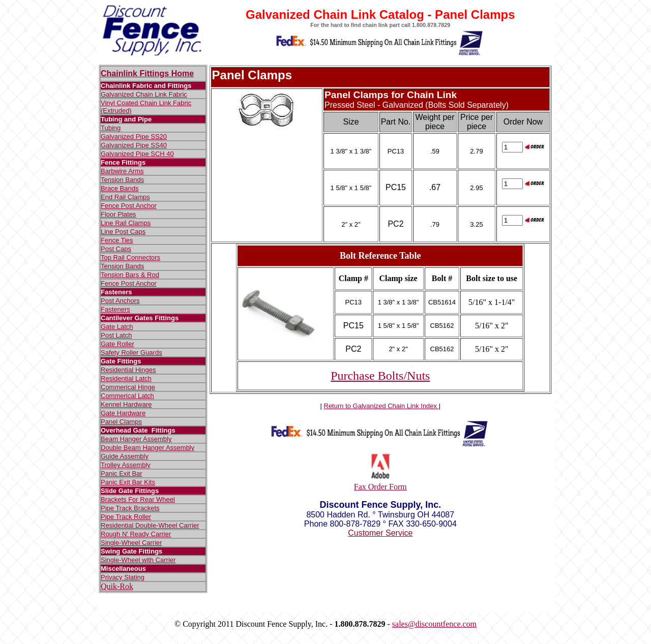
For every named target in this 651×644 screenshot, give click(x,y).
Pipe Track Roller (126, 517)
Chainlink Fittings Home (147, 73)
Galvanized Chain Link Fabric (144, 94)
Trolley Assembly (126, 465)
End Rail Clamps (125, 197)
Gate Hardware (123, 413)
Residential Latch (126, 378)
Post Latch (116, 335)
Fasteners (115, 309)
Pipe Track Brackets (130, 508)
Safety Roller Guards (131, 352)
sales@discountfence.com (434, 624)
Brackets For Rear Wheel (138, 499)
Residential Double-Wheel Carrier (150, 525)
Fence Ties (117, 240)
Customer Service (380, 533)
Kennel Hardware (126, 404)
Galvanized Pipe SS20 (134, 136)
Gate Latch (117, 327)
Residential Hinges (128, 370)
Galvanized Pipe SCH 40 (137, 154)
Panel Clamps (121, 422)
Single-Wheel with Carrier (138, 560)
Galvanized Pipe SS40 (134, 145)
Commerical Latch (127, 396)
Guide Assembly (125, 456)
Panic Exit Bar (122, 473)
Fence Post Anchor (129, 206)
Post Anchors (120, 301)
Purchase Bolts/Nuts (380, 376)
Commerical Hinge (128, 387)
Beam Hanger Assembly (136, 439)
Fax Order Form (380, 487)
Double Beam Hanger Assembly (147, 448)
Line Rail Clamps (126, 223)
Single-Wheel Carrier (131, 543)
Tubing (111, 128)
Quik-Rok (117, 586)
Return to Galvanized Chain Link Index (381, 406)
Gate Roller (117, 344)
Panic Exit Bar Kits (128, 482)
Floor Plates (118, 214)
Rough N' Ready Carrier (136, 534)
